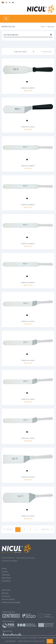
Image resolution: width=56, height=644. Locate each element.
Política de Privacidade (11, 602)
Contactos (6, 596)
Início (43, 27)
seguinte (47, 529)
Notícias (5, 593)
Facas (4, 569)
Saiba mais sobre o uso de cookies (31, 641)
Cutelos (5, 572)
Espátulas (6, 575)
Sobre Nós (6, 590)
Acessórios (6, 581)
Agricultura (6, 578)
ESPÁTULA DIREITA (28, 88)
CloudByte (14, 561)
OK (50, 641)
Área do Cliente (8, 599)
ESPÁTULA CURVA (28, 127)
